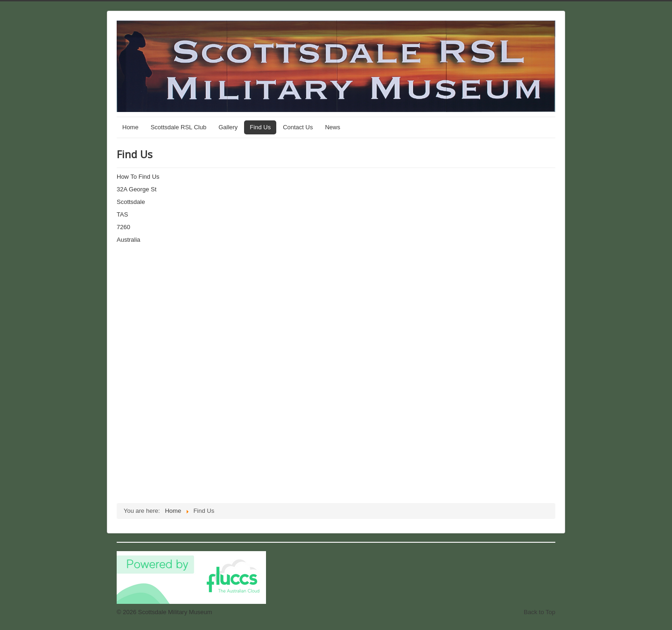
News (332, 127)
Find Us (260, 127)
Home (130, 127)
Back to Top (539, 612)
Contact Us (298, 127)
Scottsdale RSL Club (178, 127)
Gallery (228, 127)
